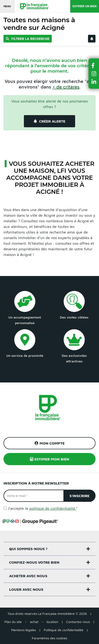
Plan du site (13, 622)
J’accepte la (43, 508)
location (52, 622)
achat (34, 622)
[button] (94, 65)
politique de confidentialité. (53, 508)
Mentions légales (24, 630)
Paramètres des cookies (49, 638)
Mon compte (50, 443)
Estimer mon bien (50, 459)
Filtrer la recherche (28, 39)
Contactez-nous (78, 622)
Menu (7, 6)
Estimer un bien (85, 6)
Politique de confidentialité (64, 630)
